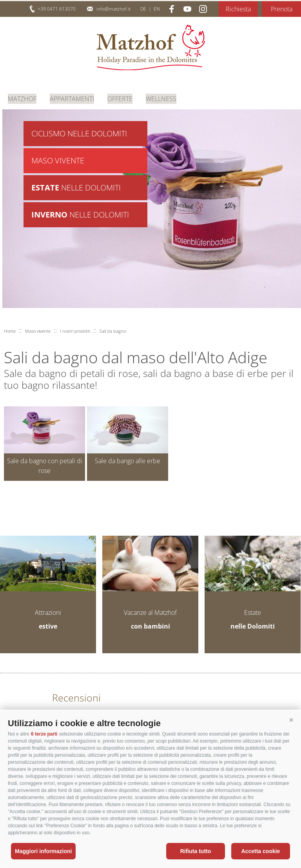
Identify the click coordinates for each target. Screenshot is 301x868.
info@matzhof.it (113, 9)
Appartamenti (72, 98)
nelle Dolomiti (76, 189)
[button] (291, 720)
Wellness (161, 98)
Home (10, 331)
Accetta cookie (261, 851)
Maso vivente (58, 162)
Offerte (120, 98)
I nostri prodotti (75, 331)
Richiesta (238, 9)
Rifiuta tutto (196, 851)
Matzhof (151, 47)
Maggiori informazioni (43, 851)
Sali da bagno (113, 331)
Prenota (282, 9)
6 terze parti (44, 734)
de (143, 9)
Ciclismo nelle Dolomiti (79, 134)
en (157, 9)
